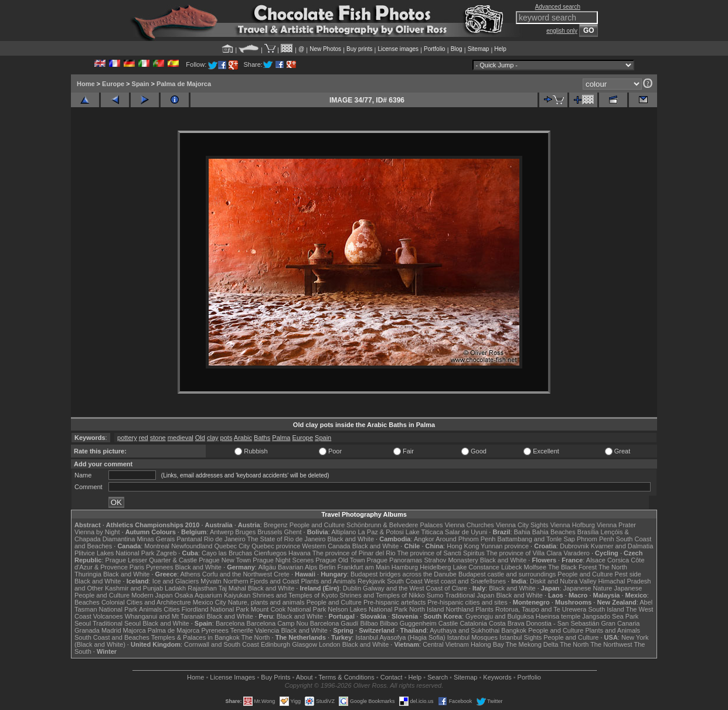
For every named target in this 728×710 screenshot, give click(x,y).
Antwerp (222, 532)
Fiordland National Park (215, 609)
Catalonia (473, 623)
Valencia (267, 630)
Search (438, 677)
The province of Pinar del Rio (354, 553)
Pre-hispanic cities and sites (467, 602)
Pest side (628, 574)
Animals (150, 609)
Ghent (293, 532)
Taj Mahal (232, 588)
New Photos (325, 49)
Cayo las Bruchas (227, 553)
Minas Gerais (156, 539)
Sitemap (479, 49)
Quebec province (276, 546)
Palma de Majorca (184, 84)
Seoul (83, 623)
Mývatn (211, 581)
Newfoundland (192, 546)
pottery (127, 438)
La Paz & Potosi (381, 532)
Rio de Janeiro (225, 539)
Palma (281, 438)
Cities (172, 609)
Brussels (270, 532)
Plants (484, 609)
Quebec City (232, 546)
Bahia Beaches (554, 532)
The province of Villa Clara (524, 553)
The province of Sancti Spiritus (441, 553)
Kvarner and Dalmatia (622, 546)
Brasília (588, 532)
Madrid (111, 630)
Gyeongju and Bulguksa (500, 616)
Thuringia (88, 574)
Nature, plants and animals (266, 602)
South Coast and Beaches (112, 637)
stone (158, 438)
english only (562, 31)
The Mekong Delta (532, 644)
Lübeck (511, 567)
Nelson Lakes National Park (368, 609)
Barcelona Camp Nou (278, 623)
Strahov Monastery (451, 560)
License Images (232, 677)
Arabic (243, 438)
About (305, 677)
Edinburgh (275, 644)
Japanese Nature (588, 588)
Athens (190, 574)
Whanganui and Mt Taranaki (165, 616)
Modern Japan (152, 595)
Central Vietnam (446, 644)
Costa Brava (507, 623)
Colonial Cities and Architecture (146, 602)
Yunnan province (505, 546)
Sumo (435, 595)
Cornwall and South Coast (222, 644)
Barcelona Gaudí (334, 623)
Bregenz (276, 525)
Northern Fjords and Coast (261, 581)
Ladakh (175, 588)
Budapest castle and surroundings (507, 574)
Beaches (87, 602)
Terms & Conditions (346, 677)
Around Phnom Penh (465, 539)
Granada (87, 630)
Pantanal (189, 539)
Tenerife (242, 630)
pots (227, 438)
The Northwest (611, 644)
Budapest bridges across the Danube (404, 574)
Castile (448, 623)
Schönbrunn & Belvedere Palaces (395, 525)
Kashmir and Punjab (134, 588)
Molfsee (535, 567)
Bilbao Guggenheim (408, 623)
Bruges (245, 532)
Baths (262, 438)
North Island (426, 609)
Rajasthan (202, 588)
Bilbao (369, 623)
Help (500, 49)
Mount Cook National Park (288, 609)
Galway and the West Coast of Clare (415, 588)
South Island (606, 609)
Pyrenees (159, 567)
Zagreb (166, 553)
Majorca (135, 630)
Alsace (596, 560)
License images (398, 49)
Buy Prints (275, 677)
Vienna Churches (470, 525)
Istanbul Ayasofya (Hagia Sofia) (400, 637)
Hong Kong (463, 546)
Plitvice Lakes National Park (114, 553)
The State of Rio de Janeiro (287, 539)
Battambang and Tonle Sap (536, 539)
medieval (181, 438)
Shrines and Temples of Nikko (382, 595)
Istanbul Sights (521, 637)
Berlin (327, 567)
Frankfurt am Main (364, 567)
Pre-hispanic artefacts (394, 602)
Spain (141, 84)
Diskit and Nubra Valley (563, 581)
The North (613, 567)
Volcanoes (108, 616)
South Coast (405, 581)
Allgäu (267, 567)
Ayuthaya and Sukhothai (465, 630)
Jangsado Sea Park (610, 616)
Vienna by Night (97, 532)
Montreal (157, 546)
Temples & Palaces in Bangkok (195, 637)
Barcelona (230, 623)
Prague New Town (225, 560)
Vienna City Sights (522, 525)
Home (86, 84)
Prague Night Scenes (283, 560)
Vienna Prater (616, 525)
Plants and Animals (328, 581)
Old (200, 438)
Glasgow (305, 644)
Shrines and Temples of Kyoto (295, 595)
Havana (300, 553)
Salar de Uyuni (466, 532)
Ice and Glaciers (176, 581)
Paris (137, 567)
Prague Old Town (340, 560)
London (330, 644)
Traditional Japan (470, 595)
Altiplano (343, 532)
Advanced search (558, 7)
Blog (457, 49)
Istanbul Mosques (472, 637)
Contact (392, 677)
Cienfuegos (270, 553)
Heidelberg (435, 567)
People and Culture (317, 525)
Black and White (351, 539)
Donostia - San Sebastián (563, 623)
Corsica (618, 560)
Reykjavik (371, 581)
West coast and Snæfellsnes (465, 581)
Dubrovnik (574, 546)
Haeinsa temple (558, 616)
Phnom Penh (596, 539)
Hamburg (405, 567)
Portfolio (435, 49)
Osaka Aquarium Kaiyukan (213, 595)
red (144, 438)
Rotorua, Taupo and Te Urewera (541, 609)
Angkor (424, 539)
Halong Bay (487, 644)
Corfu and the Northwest (237, 574)
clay (213, 438)
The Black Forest (572, 567)
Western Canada (326, 546)
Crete (282, 574)
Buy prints (359, 49)
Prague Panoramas (395, 560)
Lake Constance (476, 567)
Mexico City (210, 602)
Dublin (352, 588)
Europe (113, 84)
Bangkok (514, 630)
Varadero (576, 553)
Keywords (497, 677)
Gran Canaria (620, 623)
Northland (460, 609)
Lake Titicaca (424, 532)
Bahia (522, 532)
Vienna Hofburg (573, 525)
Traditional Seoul (117, 623)
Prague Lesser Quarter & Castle (152, 560)
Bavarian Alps (297, 567)
